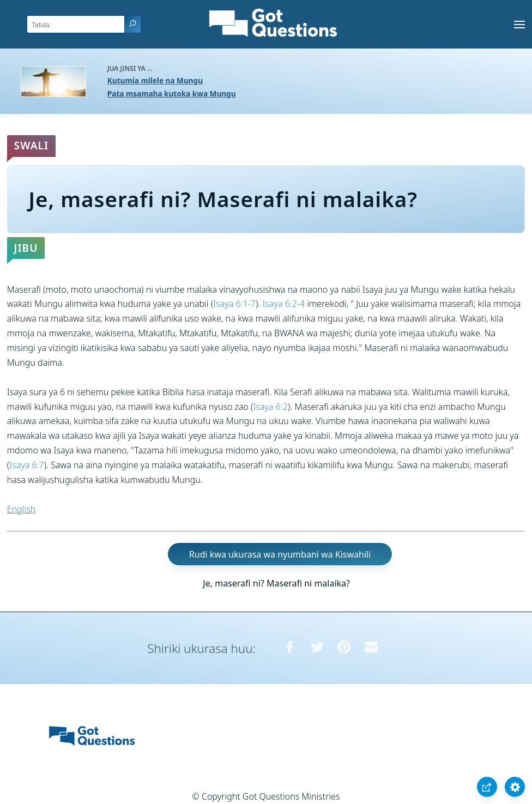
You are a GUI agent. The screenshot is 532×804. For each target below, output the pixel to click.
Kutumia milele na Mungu (155, 80)
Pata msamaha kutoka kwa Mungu (172, 93)
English (21, 509)
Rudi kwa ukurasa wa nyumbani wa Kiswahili (280, 554)
